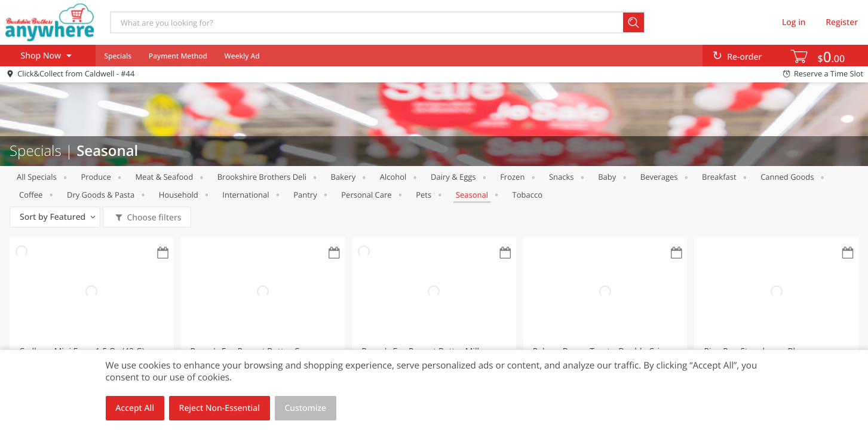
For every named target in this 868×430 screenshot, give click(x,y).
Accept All (135, 408)
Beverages (659, 177)
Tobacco (527, 195)
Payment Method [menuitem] (178, 56)
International (246, 195)
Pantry (305, 195)
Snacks (562, 177)
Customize (306, 408)
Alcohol (393, 177)
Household (179, 195)
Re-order (744, 57)
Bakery (343, 177)
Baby (607, 177)
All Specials (37, 177)
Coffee (31, 195)
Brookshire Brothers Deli (262, 177)
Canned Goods (787, 177)
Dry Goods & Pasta (101, 195)
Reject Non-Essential (220, 408)
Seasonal (472, 195)
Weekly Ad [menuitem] (242, 56)
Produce (96, 177)
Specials (118, 56)
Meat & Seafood (164, 177)
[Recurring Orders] (163, 254)
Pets (424, 195)
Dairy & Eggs (453, 177)
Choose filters (153, 218)
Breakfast (719, 177)
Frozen (512, 177)
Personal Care (366, 195)
